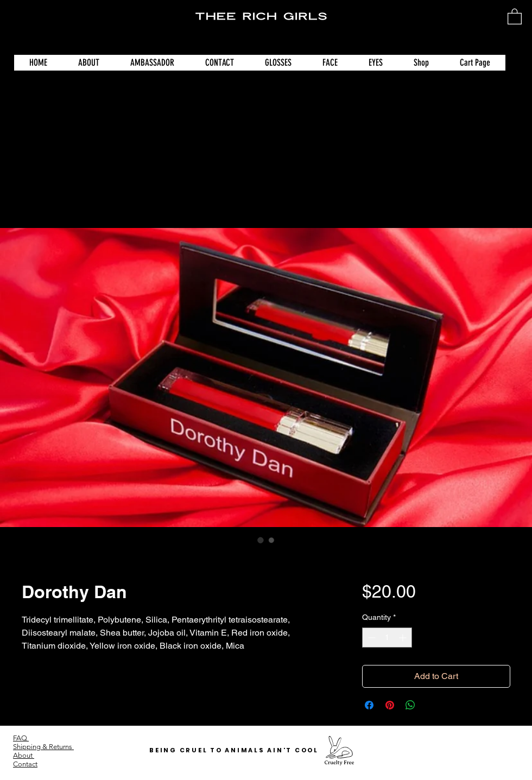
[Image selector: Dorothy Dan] (261, 540)
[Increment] (404, 638)
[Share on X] (431, 705)
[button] (515, 16)
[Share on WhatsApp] (410, 705)
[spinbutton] (387, 638)
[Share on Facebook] (369, 705)
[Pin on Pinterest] (390, 705)
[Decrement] (370, 638)
